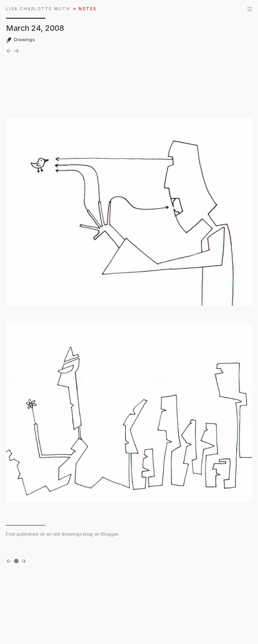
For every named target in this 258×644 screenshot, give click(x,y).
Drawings (20, 40)
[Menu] (250, 9)
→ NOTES (84, 9)
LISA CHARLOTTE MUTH (38, 9)
